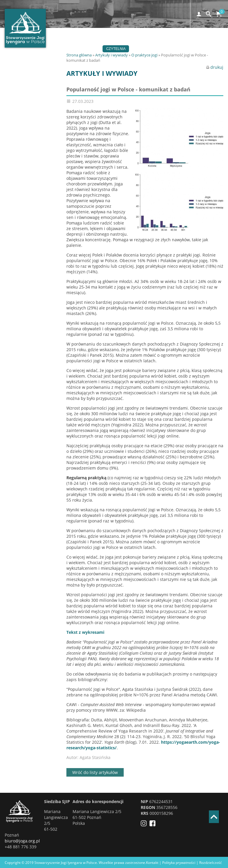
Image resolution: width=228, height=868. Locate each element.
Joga (89, 42)
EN (184, 49)
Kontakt (143, 49)
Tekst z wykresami (85, 632)
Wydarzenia (115, 42)
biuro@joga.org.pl (22, 841)
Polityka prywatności (179, 863)
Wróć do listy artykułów (95, 772)
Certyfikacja (173, 42)
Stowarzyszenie (81, 49)
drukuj (215, 67)
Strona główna (79, 55)
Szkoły (143, 42)
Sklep (166, 49)
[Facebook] (154, 825)
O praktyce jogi (144, 55)
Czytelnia (116, 49)
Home (70, 42)
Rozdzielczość (211, 863)
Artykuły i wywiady (112, 55)
